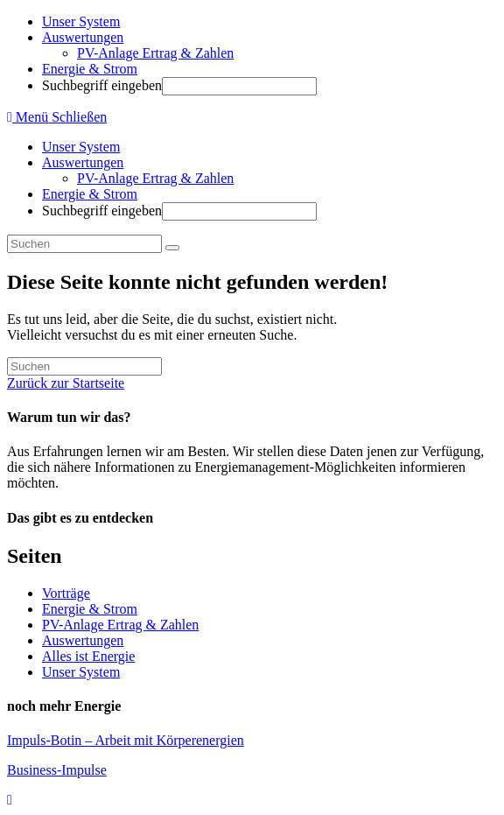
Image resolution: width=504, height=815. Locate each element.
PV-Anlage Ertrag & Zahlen (155, 178)
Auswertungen (83, 162)
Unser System (81, 147)
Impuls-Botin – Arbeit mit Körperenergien (126, 740)
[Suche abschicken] (172, 248)
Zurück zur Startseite (66, 383)
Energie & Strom (90, 194)
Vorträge (66, 593)
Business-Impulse (57, 770)
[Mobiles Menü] (57, 117)
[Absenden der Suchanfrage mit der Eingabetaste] (239, 86)
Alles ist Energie (88, 656)
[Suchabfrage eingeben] (84, 244)
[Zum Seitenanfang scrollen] (10, 800)
